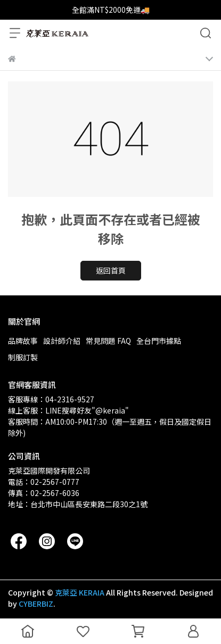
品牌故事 (23, 341)
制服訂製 (23, 357)
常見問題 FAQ (108, 341)
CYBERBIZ (36, 604)
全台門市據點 (159, 341)
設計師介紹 (62, 341)
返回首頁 (111, 270)
